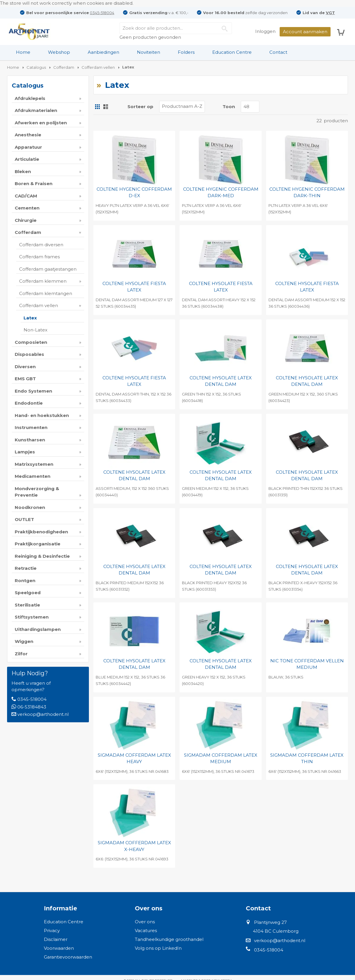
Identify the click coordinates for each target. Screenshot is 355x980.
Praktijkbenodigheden (41, 532)
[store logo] (29, 32)
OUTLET (24, 519)
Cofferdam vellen (39, 305)
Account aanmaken (305, 32)
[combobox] (176, 28)
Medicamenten (33, 476)
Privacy (52, 930)
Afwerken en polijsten (41, 123)
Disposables (29, 354)
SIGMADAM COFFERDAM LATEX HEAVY (134, 758)
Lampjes (25, 452)
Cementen (27, 208)
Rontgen (25, 581)
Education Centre (232, 52)
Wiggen (24, 641)
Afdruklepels (30, 98)
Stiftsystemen (32, 617)
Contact (278, 52)
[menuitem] (23, 52)
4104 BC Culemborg (276, 931)
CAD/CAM (26, 196)
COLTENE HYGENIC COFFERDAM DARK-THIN (307, 192)
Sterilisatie (27, 605)
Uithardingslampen (38, 629)
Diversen (25, 367)
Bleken (23, 171)
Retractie (26, 568)
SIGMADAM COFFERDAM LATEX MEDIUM (221, 758)
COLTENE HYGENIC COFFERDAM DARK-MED (221, 192)
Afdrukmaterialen (36, 110)
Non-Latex (35, 330)
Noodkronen (30, 507)
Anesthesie (28, 135)
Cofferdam (28, 232)
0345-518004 (102, 13)
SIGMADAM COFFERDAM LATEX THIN (307, 758)
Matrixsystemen (34, 464)
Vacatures (146, 930)
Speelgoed (28, 593)
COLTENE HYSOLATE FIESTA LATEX (134, 287)
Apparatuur (28, 147)
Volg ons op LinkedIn (158, 948)
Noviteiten (149, 52)
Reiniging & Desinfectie (42, 556)
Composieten (31, 342)
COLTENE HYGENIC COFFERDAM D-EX (134, 192)
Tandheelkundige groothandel (169, 939)
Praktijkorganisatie (38, 544)
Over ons (145, 922)
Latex (30, 318)
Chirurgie (26, 220)
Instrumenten (31, 427)
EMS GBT (25, 379)
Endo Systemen (33, 391)
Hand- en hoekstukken (42, 415)
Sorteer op (140, 107)
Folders (186, 52)
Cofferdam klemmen (43, 281)
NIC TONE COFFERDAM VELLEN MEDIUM (307, 664)
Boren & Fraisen (34, 184)
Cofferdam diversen (41, 245)
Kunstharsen (30, 440)
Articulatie (27, 159)
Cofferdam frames (39, 257)
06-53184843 (32, 707)
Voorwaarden (59, 948)
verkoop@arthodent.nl (43, 714)
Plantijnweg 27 (270, 922)
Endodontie (29, 403)
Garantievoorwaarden (68, 957)
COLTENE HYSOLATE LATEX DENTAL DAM (221, 381)
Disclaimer (56, 939)
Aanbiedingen (103, 52)
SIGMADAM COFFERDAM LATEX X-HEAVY (134, 846)
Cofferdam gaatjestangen (48, 269)
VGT (330, 13)
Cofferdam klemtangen (46, 293)
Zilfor (21, 654)
